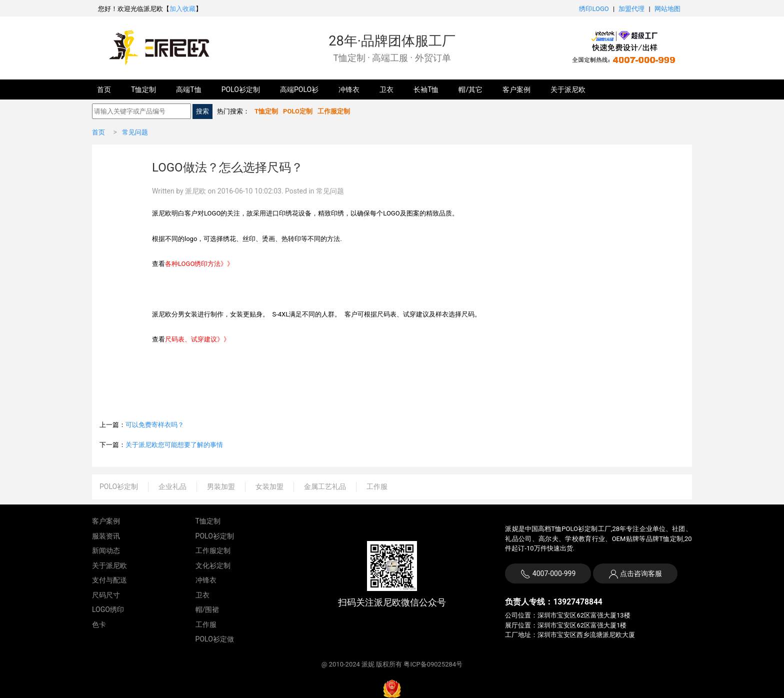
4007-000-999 (548, 574)
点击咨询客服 (640, 573)
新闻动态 (106, 550)
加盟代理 (631, 9)
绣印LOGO (594, 9)
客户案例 (516, 89)
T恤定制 (143, 89)
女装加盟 (269, 486)
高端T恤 (188, 89)
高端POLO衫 (299, 89)
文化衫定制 (213, 565)
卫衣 (386, 89)
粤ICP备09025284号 (433, 664)
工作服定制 (213, 550)
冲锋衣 (349, 89)
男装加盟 (221, 486)
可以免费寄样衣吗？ (155, 425)
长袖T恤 (426, 89)
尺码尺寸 (106, 595)
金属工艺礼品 (325, 486)
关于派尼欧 (568, 89)
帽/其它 (470, 89)
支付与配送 (109, 580)
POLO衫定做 (215, 639)
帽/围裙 (207, 609)
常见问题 (135, 132)
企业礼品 (172, 486)
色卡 (99, 624)
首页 (104, 89)
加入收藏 (182, 9)
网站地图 (667, 9)
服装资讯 (106, 536)
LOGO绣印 (108, 609)
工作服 (377, 486)
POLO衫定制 (241, 89)
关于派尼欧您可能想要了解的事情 (174, 445)
